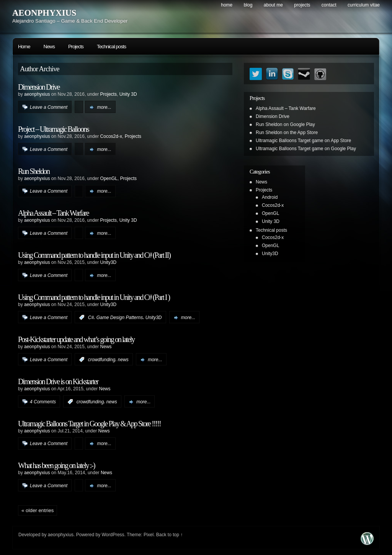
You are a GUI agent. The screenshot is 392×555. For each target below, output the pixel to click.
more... (104, 107)
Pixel (149, 535)
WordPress (113, 535)
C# (91, 318)
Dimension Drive (39, 87)
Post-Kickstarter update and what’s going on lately (76, 339)
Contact (329, 5)
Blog (248, 5)
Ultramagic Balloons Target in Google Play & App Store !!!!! (89, 424)
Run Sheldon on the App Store (287, 133)
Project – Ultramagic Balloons (53, 129)
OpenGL (109, 178)
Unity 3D (128, 94)
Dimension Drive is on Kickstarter (58, 381)
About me (273, 5)
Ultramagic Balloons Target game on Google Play (306, 149)
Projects (302, 5)
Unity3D (109, 262)
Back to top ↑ (169, 535)
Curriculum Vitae (364, 5)
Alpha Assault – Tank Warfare (53, 213)
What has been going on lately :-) (56, 465)
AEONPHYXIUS (44, 13)
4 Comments (43, 402)
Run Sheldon (34, 171)
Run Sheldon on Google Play (285, 124)
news (123, 360)
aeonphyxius (37, 94)
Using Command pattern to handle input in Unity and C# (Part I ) (94, 297)
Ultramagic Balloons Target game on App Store (303, 141)
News (49, 47)
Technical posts (111, 47)
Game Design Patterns (120, 318)
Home (227, 5)
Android (270, 197)
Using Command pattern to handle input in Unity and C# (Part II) (94, 255)
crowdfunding (102, 360)
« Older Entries (38, 510)
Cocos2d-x (111, 136)
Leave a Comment (49, 107)
